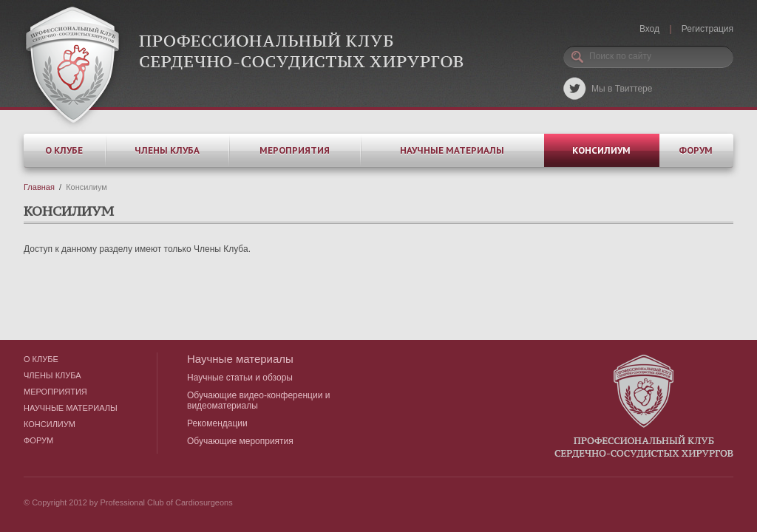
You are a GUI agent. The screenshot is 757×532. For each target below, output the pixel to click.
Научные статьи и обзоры (240, 378)
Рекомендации (217, 423)
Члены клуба (167, 150)
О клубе (64, 150)
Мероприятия (295, 150)
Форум (696, 150)
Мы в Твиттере (622, 89)
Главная (39, 187)
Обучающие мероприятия (240, 441)
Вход (649, 29)
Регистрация (707, 29)
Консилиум (601, 150)
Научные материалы (452, 150)
